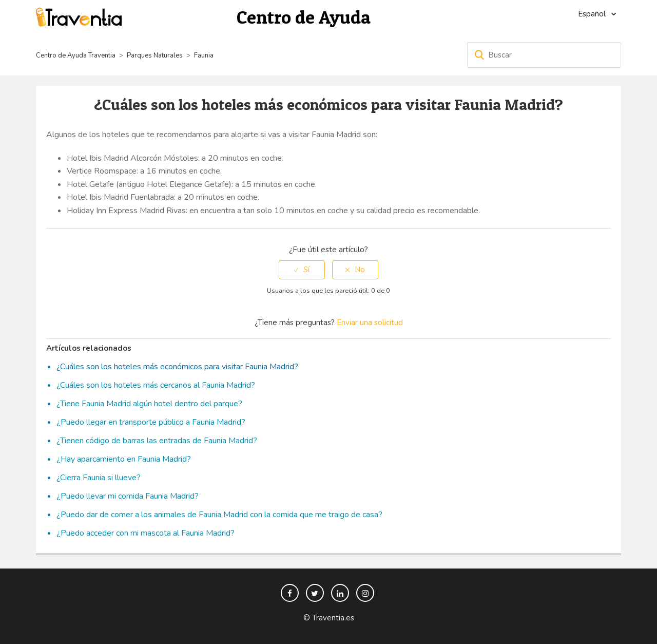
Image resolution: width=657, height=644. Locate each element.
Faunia (204, 55)
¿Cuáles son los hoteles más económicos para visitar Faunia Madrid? (177, 367)
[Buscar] (544, 55)
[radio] (302, 270)
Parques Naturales (155, 55)
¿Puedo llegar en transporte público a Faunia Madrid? (151, 422)
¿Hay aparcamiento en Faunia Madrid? (124, 459)
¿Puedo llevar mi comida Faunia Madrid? (128, 496)
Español (593, 14)
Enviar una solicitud (370, 323)
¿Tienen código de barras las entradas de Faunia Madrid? (157, 441)
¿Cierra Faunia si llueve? (99, 478)
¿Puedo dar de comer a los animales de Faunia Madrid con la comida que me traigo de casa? (219, 515)
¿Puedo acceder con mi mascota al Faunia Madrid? (146, 533)
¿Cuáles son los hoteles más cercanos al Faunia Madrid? (156, 385)
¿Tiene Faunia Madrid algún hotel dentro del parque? (149, 404)
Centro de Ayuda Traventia (76, 55)
